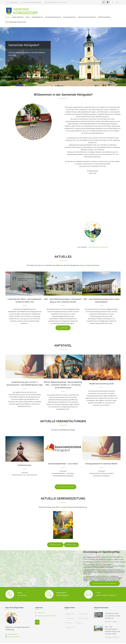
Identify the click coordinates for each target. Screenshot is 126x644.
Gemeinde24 (46, 640)
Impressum (41, 605)
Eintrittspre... (71, 607)
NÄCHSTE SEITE (71, 537)
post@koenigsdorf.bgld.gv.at (32, 2)
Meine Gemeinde (55, 10)
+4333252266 (14, 2)
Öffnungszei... (70, 611)
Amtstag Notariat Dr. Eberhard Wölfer (101, 456)
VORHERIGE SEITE (55, 537)
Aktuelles (79, 616)
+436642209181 (12, 627)
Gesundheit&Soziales (90, 10)
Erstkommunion (25, 458)
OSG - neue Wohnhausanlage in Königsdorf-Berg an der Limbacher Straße (112, 623)
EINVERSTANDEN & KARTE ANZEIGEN (105, 576)
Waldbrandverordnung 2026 (101, 376)
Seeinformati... (84, 607)
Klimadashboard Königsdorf (99, 240)
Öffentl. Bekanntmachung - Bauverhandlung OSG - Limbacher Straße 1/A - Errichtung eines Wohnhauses (63, 377)
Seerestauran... (84, 611)
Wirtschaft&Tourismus (52, 15)
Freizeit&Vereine (69, 15)
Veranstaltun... (71, 620)
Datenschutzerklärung (89, 640)
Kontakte (69, 616)
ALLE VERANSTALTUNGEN (66, 480)
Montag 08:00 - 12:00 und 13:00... (57, 2)
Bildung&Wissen (106, 10)
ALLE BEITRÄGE (63, 321)
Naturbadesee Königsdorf (87, 15)
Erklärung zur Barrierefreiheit (47, 608)
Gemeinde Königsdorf (24, 38)
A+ (104, 2)
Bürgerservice (74, 10)
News (65, 10)
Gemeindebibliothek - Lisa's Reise (63, 456)
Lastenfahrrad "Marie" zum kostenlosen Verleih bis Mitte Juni (113, 608)
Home (45, 10)
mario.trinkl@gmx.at (14, 629)
